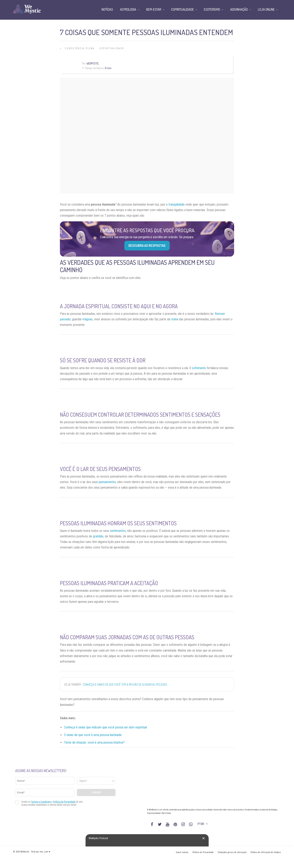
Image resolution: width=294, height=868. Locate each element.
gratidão (98, 536)
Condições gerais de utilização (232, 852)
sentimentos (118, 531)
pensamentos (107, 482)
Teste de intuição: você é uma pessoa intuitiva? (94, 742)
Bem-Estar (154, 9)
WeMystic (93, 63)
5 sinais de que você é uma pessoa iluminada (93, 735)
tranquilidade (177, 204)
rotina (174, 319)
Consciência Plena (80, 48)
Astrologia (128, 9)
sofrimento (199, 368)
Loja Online (266, 9)
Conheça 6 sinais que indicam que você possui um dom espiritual (105, 727)
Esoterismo (212, 9)
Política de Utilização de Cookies (266, 852)
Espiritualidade (112, 48)
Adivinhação (239, 9)
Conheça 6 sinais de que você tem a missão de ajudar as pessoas (125, 684)
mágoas (88, 319)
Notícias (107, 9)
